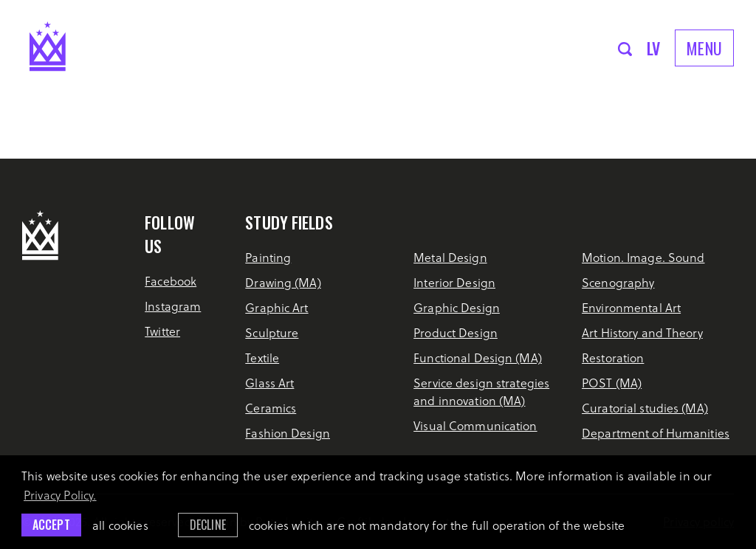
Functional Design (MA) (478, 358)
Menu (704, 48)
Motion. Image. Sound (643, 257)
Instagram (173, 306)
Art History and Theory (642, 332)
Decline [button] (208, 525)
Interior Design (454, 282)
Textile (262, 358)
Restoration (613, 358)
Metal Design (450, 257)
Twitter (162, 331)
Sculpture (272, 332)
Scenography (618, 282)
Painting (268, 257)
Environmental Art (631, 307)
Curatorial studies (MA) (645, 408)
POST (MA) (612, 383)
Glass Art (269, 383)
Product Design (456, 332)
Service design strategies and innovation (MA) (481, 391)
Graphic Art (276, 307)
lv (654, 48)
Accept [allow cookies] (51, 525)
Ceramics (271, 408)
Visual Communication (475, 425)
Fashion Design (288, 433)
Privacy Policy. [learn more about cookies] (60, 495)
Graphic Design (457, 307)
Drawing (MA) (283, 282)
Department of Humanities (656, 433)
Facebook (171, 281)
